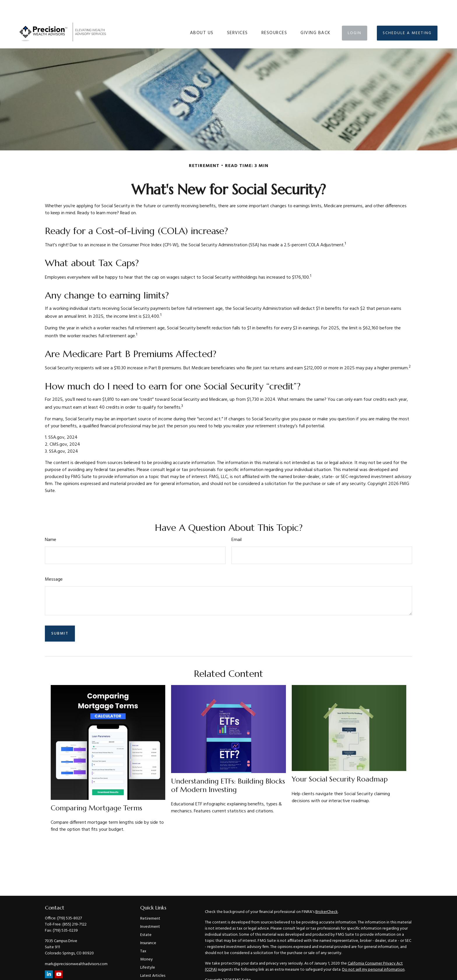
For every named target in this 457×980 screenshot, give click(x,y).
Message (54, 562)
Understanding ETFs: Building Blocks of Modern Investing (228, 768)
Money (146, 942)
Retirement (150, 901)
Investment (150, 909)
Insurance (148, 926)
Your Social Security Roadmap (340, 762)
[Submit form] (60, 616)
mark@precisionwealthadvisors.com (76, 947)
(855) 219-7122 (74, 907)
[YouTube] (59, 957)
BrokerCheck (327, 894)
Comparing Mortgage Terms (96, 791)
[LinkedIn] (49, 957)
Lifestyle (148, 950)
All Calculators (152, 975)
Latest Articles (153, 958)
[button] (202, 15)
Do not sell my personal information (373, 952)
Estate (146, 917)
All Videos (149, 966)
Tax (143, 934)
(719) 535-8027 (70, 901)
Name (51, 522)
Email (237, 522)
